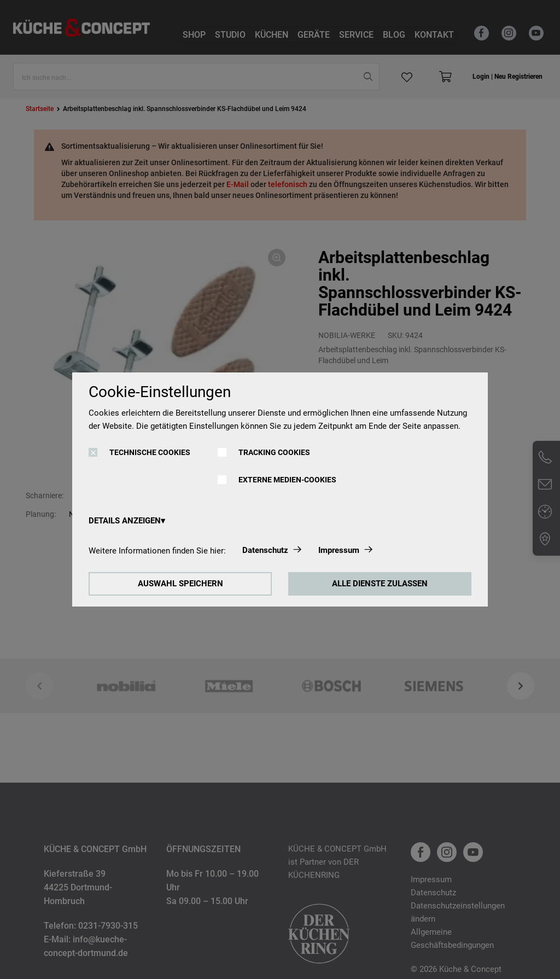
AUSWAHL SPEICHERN (180, 584)
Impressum (339, 550)
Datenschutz (265, 550)
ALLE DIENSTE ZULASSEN (380, 584)
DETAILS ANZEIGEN (125, 521)
